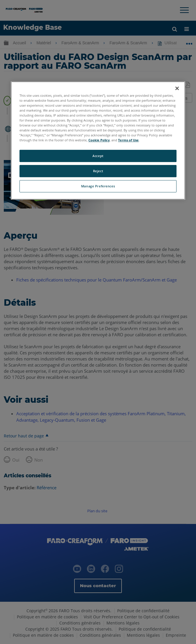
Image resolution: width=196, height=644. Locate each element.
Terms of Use (128, 140)
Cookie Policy (99, 140)
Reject (98, 171)
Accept (98, 156)
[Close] (177, 88)
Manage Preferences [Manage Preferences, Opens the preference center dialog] (98, 186)
